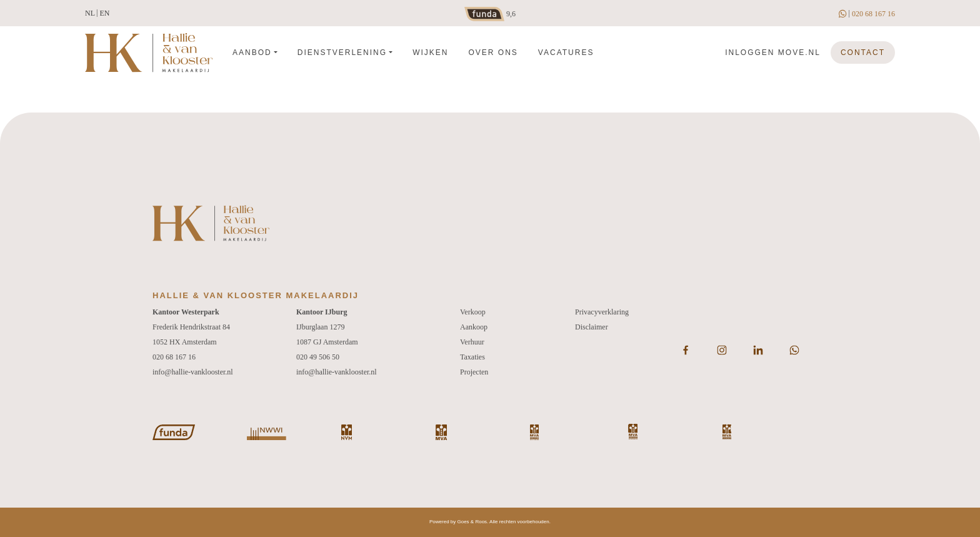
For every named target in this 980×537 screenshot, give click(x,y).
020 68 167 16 (873, 14)
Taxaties (472, 357)
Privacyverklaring (602, 312)
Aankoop (474, 327)
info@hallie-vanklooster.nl (193, 372)
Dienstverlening (342, 53)
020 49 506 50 (318, 357)
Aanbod (252, 53)
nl (90, 13)
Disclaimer (592, 327)
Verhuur (472, 342)
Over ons (493, 53)
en (104, 13)
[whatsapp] (843, 13)
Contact (863, 53)
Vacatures (566, 53)
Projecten (474, 372)
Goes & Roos (472, 522)
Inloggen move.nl (773, 53)
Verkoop (473, 312)
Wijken (430, 53)
